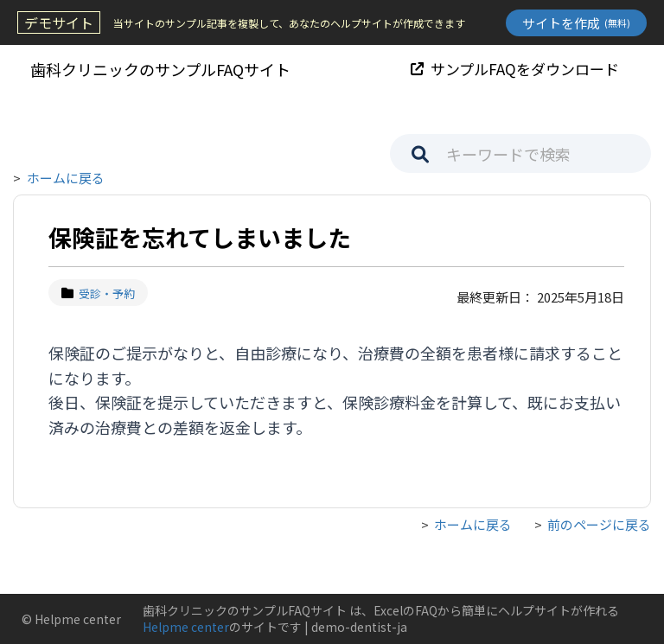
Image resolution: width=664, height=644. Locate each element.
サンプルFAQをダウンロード (515, 69)
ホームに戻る (66, 178)
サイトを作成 (576, 23)
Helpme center (186, 627)
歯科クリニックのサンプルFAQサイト (160, 69)
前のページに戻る (599, 524)
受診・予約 (98, 293)
